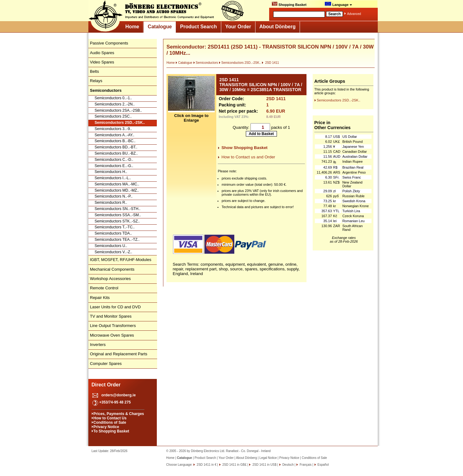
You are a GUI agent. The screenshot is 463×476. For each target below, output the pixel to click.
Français (305, 465)
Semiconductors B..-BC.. (115, 141)
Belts (94, 71)
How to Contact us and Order (248, 157)
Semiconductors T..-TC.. (115, 227)
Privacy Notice (106, 427)
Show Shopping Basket (245, 148)
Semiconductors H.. (111, 172)
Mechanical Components (112, 269)
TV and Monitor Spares (111, 316)
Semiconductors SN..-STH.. (117, 209)
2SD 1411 (270, 63)
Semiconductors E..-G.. (114, 166)
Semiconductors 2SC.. (113, 116)
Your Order (238, 27)
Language (338, 4)
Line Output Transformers (113, 326)
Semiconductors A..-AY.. (115, 135)
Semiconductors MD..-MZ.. (117, 190)
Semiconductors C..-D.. (114, 160)
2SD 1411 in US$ (264, 465)
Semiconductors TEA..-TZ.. (117, 240)
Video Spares (102, 62)
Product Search (199, 27)
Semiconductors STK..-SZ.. (117, 221)
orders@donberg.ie (119, 395)
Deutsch (288, 465)
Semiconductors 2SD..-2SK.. (120, 123)
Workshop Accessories (110, 279)
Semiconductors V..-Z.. (113, 252)
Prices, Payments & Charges (119, 414)
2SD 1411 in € (206, 465)
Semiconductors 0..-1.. (113, 98)
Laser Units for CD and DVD (115, 307)
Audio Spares (102, 53)
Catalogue (160, 27)
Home (132, 27)
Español (323, 465)
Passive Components (109, 43)
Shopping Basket (289, 4)
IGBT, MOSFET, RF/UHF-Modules (121, 260)
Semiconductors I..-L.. (113, 178)
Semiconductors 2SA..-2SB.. (118, 110)
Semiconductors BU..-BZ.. (116, 153)
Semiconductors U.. (111, 246)
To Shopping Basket (111, 431)
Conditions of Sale (110, 422)
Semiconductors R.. (111, 203)
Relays (96, 81)
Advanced (354, 14)
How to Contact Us (110, 418)
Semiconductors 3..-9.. (113, 129)
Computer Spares (106, 364)
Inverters (98, 345)
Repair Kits (100, 298)
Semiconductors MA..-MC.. (117, 184)
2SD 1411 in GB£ (234, 465)
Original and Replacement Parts (119, 354)
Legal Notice (268, 458)
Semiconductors (206, 63)
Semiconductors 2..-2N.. (115, 104)
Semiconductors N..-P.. (114, 196)
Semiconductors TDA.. (113, 233)
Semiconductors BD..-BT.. (116, 147)
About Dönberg (278, 27)
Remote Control (104, 288)
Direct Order (106, 385)
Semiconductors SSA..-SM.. (118, 215)
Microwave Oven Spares (112, 335)
